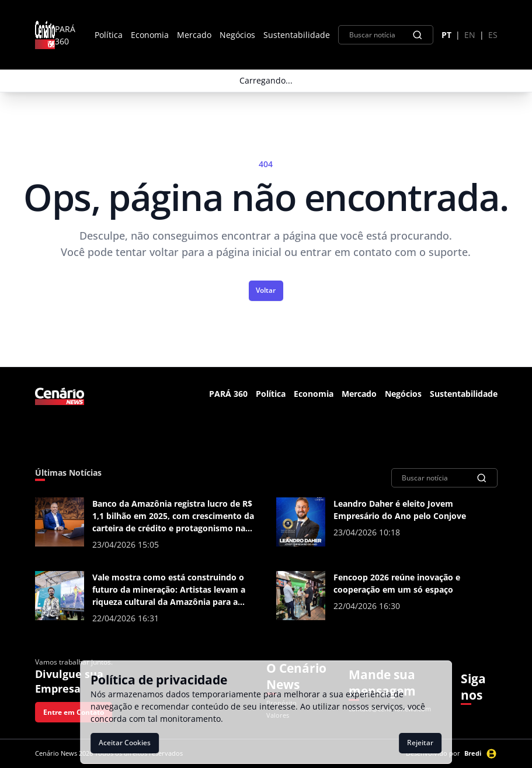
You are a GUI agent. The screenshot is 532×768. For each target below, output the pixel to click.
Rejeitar (420, 743)
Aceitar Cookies (125, 743)
